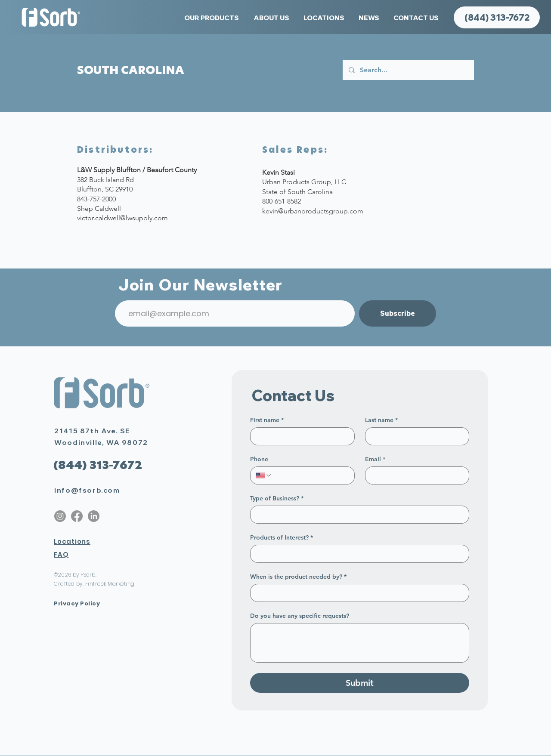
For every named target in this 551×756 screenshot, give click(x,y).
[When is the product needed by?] (357, 593)
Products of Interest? (282, 538)
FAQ (61, 554)
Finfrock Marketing (110, 584)
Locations (72, 542)
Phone (259, 459)
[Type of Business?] (357, 515)
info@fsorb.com (87, 490)
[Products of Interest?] (357, 554)
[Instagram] (60, 516)
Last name (381, 420)
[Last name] (415, 436)
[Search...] (408, 70)
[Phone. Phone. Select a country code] (264, 475)
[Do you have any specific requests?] (360, 643)
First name (267, 420)
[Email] (415, 475)
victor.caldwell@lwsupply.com (122, 218)
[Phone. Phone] (310, 475)
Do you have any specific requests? (300, 616)
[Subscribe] (398, 313)
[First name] (300, 436)
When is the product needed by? (298, 577)
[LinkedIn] (94, 516)
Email (375, 459)
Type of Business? (277, 498)
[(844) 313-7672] (497, 17)
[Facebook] (77, 516)
